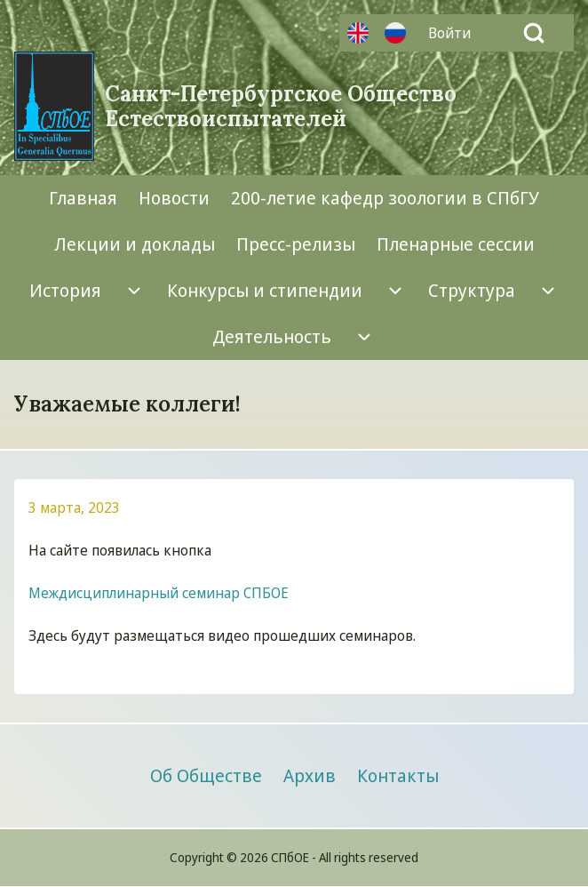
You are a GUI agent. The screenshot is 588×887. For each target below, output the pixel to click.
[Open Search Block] (534, 33)
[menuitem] (454, 33)
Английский (358, 33)
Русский (395, 33)
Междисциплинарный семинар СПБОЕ (159, 593)
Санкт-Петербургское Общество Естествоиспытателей (281, 107)
